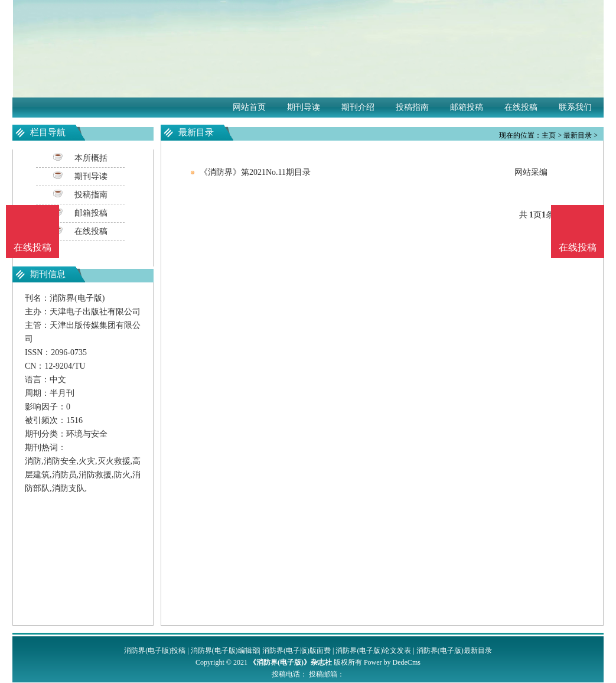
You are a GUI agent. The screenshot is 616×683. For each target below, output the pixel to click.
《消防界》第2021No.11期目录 (255, 172)
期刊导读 (304, 107)
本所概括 (91, 158)
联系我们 (575, 107)
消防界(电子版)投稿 (155, 651)
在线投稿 (521, 107)
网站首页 (249, 107)
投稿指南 (412, 107)
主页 (549, 135)
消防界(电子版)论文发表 (373, 651)
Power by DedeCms (392, 662)
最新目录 (578, 135)
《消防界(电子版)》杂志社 (291, 662)
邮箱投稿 (467, 107)
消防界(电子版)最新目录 (454, 651)
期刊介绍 (358, 107)
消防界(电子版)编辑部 (225, 651)
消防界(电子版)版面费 (296, 651)
